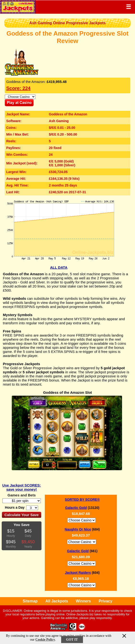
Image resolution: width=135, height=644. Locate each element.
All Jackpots (57, 601)
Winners (83, 601)
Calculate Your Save (22, 515)
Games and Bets (22, 495)
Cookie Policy (45, 640)
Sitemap (30, 601)
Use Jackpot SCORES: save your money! (22, 487)
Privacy (105, 601)
